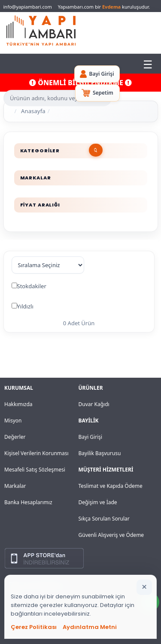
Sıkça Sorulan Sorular (104, 519)
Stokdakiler (32, 286)
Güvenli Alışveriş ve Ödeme (111, 535)
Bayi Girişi (91, 437)
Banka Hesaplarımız (28, 502)
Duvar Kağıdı (94, 404)
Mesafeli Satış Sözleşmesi (35, 470)
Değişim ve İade (98, 502)
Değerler (15, 437)
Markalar (15, 486)
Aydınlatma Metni (90, 627)
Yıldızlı (25, 306)
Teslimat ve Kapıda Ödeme (111, 486)
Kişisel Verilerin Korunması (36, 453)
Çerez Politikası (34, 627)
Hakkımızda (18, 404)
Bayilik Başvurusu (100, 453)
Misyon (13, 421)
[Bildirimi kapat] (144, 587)
